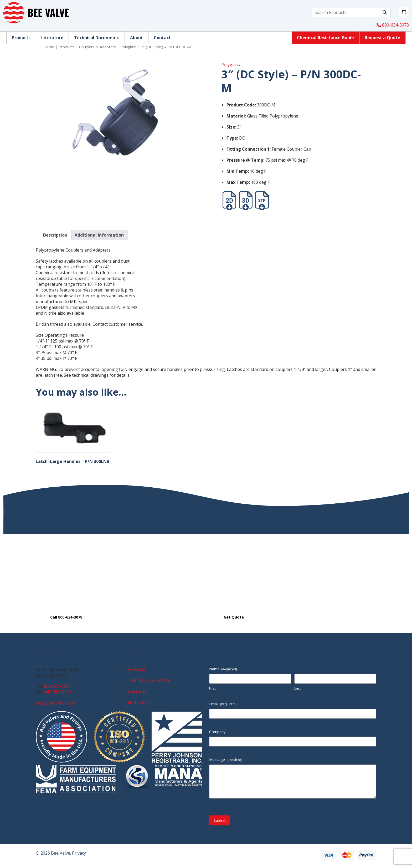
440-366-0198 (58, 692)
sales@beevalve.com (56, 703)
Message (226, 760)
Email (222, 704)
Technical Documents (149, 680)
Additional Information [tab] (99, 235)
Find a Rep (138, 702)
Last (298, 688)
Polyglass (128, 47)
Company (217, 732)
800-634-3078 (393, 25)
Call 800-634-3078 (66, 617)
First (212, 688)
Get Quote (234, 617)
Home (49, 47)
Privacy (79, 853)
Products (67, 47)
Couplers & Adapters (97, 47)
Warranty (137, 691)
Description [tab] (55, 235)
